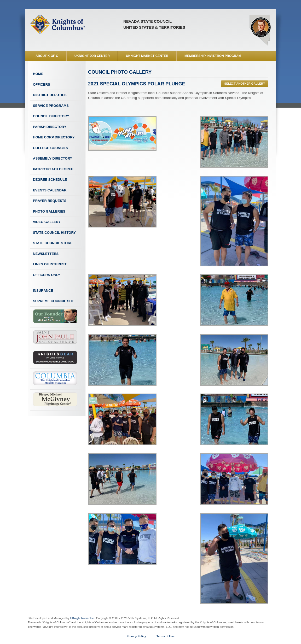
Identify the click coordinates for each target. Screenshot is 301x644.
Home (38, 74)
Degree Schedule (50, 180)
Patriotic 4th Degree (53, 169)
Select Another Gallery (245, 84)
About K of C (47, 56)
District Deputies (50, 95)
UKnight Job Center (92, 56)
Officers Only (47, 275)
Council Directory (51, 116)
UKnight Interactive (82, 618)
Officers (42, 84)
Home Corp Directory (54, 137)
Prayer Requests (50, 201)
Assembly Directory (53, 158)
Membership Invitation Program (213, 56)
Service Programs (51, 106)
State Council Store (53, 243)
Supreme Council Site (54, 301)
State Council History (54, 233)
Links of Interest (50, 264)
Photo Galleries (49, 211)
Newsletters (46, 254)
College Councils (50, 148)
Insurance (43, 291)
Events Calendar (50, 190)
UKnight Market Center (147, 56)
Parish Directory (50, 127)
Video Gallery (47, 222)
